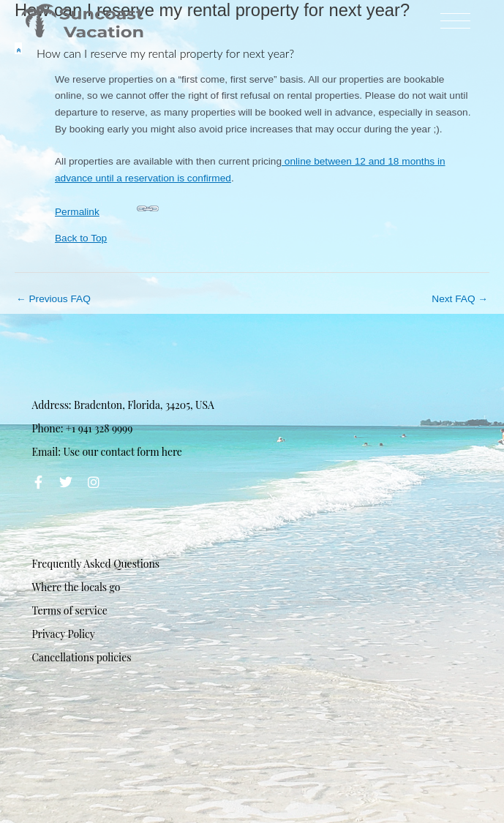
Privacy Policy (63, 634)
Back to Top (81, 238)
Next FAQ (460, 299)
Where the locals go (76, 587)
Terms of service (69, 610)
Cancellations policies (81, 657)
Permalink (107, 207)
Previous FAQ (53, 299)
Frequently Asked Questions (95, 564)
